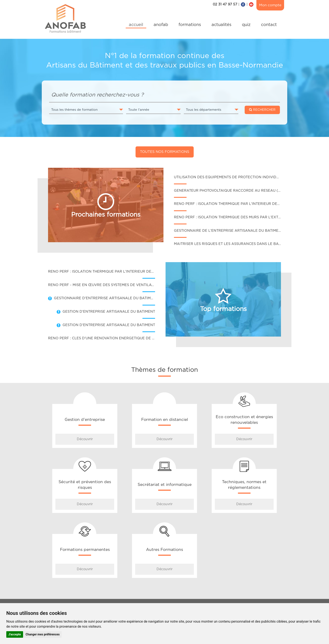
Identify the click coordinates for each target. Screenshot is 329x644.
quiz (246, 25)
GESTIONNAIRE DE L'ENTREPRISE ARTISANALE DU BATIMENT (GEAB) (236, 231)
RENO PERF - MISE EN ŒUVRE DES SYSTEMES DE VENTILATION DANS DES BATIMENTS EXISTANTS (135, 285)
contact (269, 25)
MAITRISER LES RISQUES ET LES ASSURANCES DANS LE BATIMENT (233, 244)
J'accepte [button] (15, 634)
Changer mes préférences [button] (43, 634)
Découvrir (85, 439)
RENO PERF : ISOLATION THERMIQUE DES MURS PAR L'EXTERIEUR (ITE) (237, 217)
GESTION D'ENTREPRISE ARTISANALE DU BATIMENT (109, 312)
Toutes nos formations (165, 152)
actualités (221, 25)
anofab (161, 25)
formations (190, 25)
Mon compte (270, 5)
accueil (136, 25)
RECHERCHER (262, 110)
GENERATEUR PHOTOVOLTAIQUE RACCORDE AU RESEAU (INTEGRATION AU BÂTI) (247, 191)
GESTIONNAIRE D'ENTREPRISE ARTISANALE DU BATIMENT (106, 298)
